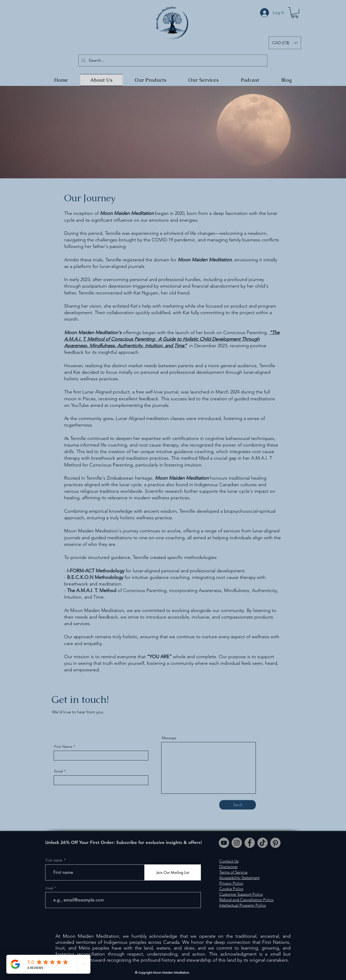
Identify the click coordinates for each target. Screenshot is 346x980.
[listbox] (285, 43)
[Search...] (172, 61)
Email (58, 771)
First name (54, 860)
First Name (63, 746)
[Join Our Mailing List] (173, 872)
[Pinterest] (275, 843)
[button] (295, 13)
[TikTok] (263, 843)
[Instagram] (237, 843)
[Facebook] (250, 843)
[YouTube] (224, 843)
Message (169, 738)
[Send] (238, 805)
